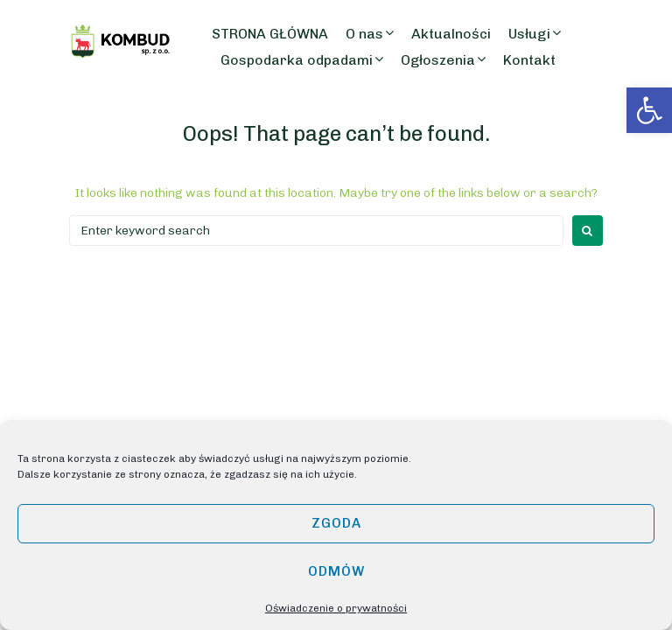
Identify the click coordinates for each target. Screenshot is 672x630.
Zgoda (336, 523)
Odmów (336, 571)
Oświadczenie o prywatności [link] (336, 608)
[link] (649, 110)
